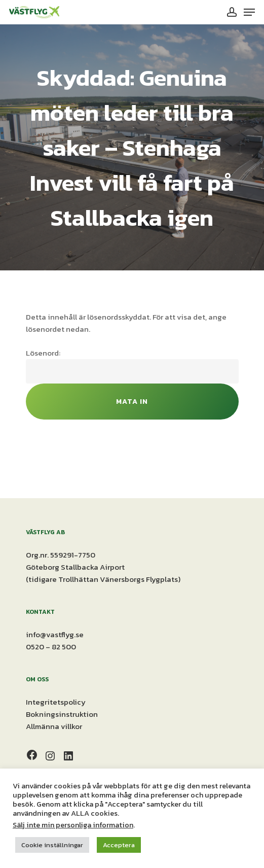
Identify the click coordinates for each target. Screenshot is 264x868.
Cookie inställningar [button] (52, 845)
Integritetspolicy (56, 702)
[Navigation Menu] (249, 12)
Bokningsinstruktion (62, 714)
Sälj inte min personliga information (73, 825)
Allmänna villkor (54, 726)
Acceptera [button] (119, 845)
